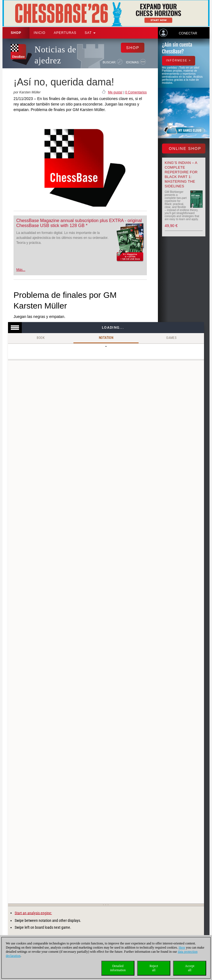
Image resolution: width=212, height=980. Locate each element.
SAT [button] (90, 33)
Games (171, 338)
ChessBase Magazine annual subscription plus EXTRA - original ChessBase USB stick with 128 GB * (79, 223)
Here (182, 947)
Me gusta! (115, 92)
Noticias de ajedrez (55, 55)
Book (41, 338)
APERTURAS (65, 33)
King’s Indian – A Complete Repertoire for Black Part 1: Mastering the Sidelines (181, 174)
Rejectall (154, 968)
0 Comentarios (136, 92)
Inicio (40, 33)
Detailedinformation (118, 968)
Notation (106, 338)
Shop (16, 33)
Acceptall (190, 968)
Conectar (188, 33)
